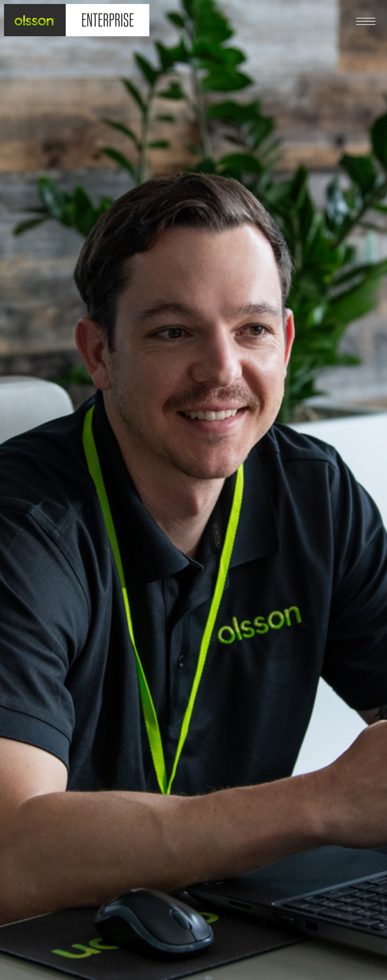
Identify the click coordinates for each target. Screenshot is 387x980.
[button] (372, 15)
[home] (35, 20)
